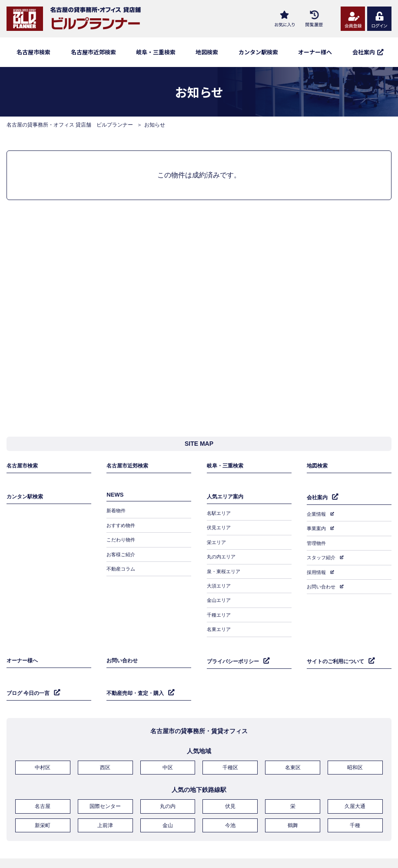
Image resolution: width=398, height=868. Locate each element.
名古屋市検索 (33, 52)
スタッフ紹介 (322, 555)
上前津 (105, 802)
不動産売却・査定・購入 (138, 675)
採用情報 (317, 568)
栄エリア (217, 542)
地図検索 (207, 52)
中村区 (43, 748)
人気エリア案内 (227, 502)
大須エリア (220, 580)
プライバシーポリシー (235, 646)
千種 (355, 802)
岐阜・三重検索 (156, 52)
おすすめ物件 (122, 530)
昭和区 (355, 748)
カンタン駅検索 (258, 52)
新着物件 (117, 517)
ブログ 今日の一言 (30, 675)
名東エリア (220, 618)
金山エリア (220, 593)
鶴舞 (293, 802)
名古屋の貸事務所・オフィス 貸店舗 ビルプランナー (70, 125)
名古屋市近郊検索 (93, 52)
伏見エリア (220, 530)
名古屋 (43, 785)
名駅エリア (220, 517)
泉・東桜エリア (225, 568)
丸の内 (168, 785)
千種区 (230, 748)
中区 (168, 748)
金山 (168, 802)
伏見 (230, 785)
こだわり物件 (122, 542)
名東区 (293, 748)
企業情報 (317, 517)
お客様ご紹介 (122, 555)
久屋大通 (355, 785)
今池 (230, 802)
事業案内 (317, 530)
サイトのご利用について (338, 646)
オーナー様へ (315, 52)
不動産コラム (122, 568)
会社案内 (318, 502)
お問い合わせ (322, 581)
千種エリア (220, 605)
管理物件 (317, 543)
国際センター (105, 785)
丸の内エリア (222, 555)
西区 (105, 748)
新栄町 (43, 802)
